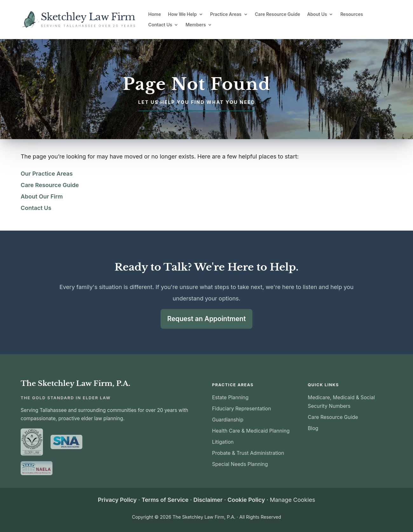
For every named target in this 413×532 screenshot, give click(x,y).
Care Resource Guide (278, 14)
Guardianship (228, 419)
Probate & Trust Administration (248, 453)
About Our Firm (42, 196)
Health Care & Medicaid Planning (251, 431)
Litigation (223, 442)
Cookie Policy (246, 499)
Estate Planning (230, 397)
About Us (317, 14)
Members (196, 25)
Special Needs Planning (240, 464)
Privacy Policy (117, 499)
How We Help (182, 14)
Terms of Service (165, 499)
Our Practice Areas (47, 174)
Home (155, 14)
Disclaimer (208, 499)
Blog (313, 428)
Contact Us (160, 25)
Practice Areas (226, 14)
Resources (351, 14)
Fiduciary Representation (241, 408)
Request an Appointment (206, 318)
